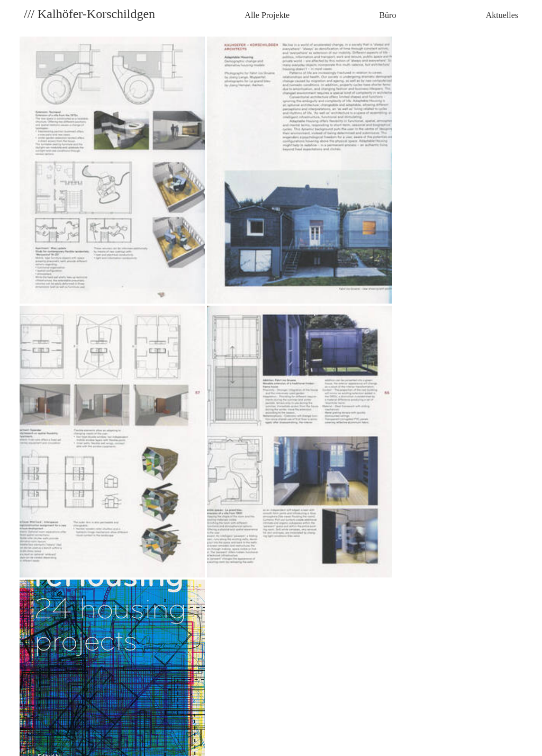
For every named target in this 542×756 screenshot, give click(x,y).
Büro (387, 15)
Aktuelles (502, 15)
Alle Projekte (267, 15)
